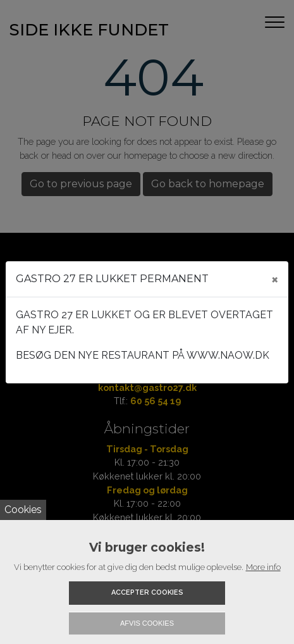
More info (263, 567)
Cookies (23, 510)
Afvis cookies (147, 623)
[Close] (275, 279)
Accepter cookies (147, 592)
